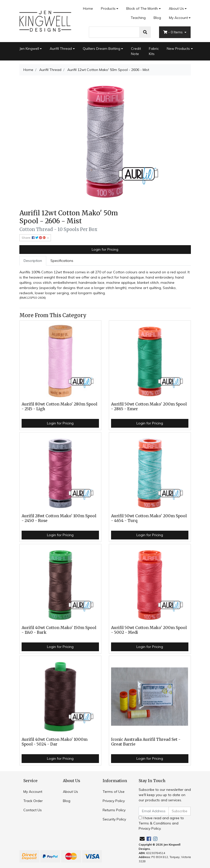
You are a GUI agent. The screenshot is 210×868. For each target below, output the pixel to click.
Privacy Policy (114, 801)
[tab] (33, 261)
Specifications (62, 261)
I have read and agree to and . (161, 823)
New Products (178, 49)
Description (33, 261)
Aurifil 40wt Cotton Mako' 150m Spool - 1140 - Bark (59, 630)
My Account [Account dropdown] (178, 18)
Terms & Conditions (155, 823)
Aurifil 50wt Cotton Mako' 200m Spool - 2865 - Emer (149, 406)
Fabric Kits (154, 51)
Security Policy (114, 819)
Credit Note (136, 51)
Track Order (33, 801)
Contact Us (33, 810)
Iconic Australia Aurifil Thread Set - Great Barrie (146, 742)
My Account (33, 792)
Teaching (138, 18)
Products (108, 8)
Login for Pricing (105, 249)
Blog (157, 18)
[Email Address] (154, 811)
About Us (176, 8)
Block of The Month (142, 8)
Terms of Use (114, 792)
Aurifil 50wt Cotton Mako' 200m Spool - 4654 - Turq (149, 518)
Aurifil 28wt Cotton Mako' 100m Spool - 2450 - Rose (59, 518)
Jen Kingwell (29, 49)
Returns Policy (114, 810)
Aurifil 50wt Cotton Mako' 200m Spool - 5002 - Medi (149, 630)
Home (88, 8)
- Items (173, 32)
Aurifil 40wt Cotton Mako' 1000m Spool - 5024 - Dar (55, 742)
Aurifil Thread (61, 49)
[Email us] (142, 839)
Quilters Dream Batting (102, 49)
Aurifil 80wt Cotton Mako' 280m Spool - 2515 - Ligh (59, 406)
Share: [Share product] (34, 238)
